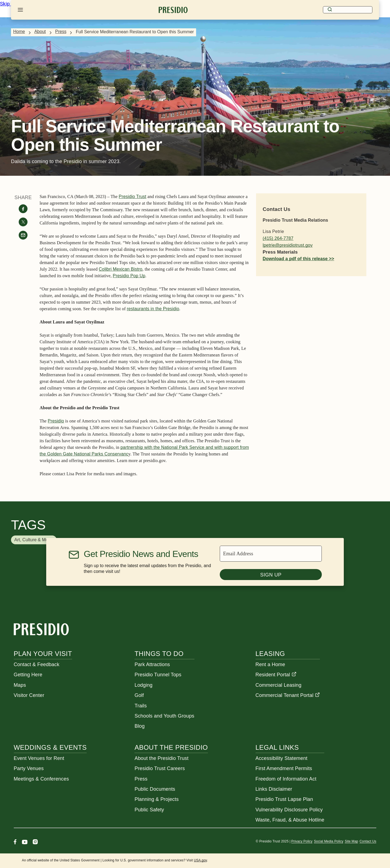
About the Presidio (171, 747)
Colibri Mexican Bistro (120, 269)
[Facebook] (15, 843)
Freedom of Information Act (286, 779)
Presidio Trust (133, 197)
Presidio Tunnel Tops (158, 675)
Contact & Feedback (37, 664)
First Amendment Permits (284, 768)
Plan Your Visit (43, 654)
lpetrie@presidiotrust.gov (288, 245)
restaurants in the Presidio (153, 309)
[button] (34, 540)
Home (19, 31)
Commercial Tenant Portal (288, 695)
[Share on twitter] (23, 222)
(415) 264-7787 (278, 238)
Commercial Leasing (278, 685)
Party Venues (29, 768)
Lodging (143, 685)
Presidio (56, 421)
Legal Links (277, 747)
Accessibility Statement (281, 758)
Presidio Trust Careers (160, 768)
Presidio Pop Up (129, 276)
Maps (20, 685)
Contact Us (368, 841)
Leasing (270, 654)
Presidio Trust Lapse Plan (284, 799)
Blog (140, 726)
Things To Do (159, 654)
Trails (141, 706)
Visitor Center (29, 695)
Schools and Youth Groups (164, 716)
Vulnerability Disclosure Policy (289, 810)
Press (61, 31)
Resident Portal (276, 675)
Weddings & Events (50, 747)
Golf (139, 695)
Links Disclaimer (274, 789)
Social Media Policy (329, 841)
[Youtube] (25, 843)
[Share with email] (23, 235)
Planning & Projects (156, 799)
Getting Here (28, 675)
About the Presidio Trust (161, 758)
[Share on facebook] (23, 209)
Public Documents (155, 789)
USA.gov (201, 860)
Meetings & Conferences (41, 779)
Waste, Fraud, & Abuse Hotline (290, 820)
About (40, 31)
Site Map (351, 841)
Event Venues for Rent (39, 758)
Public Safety (149, 810)
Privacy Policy (302, 841)
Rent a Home (270, 664)
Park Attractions (152, 664)
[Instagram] (35, 843)
